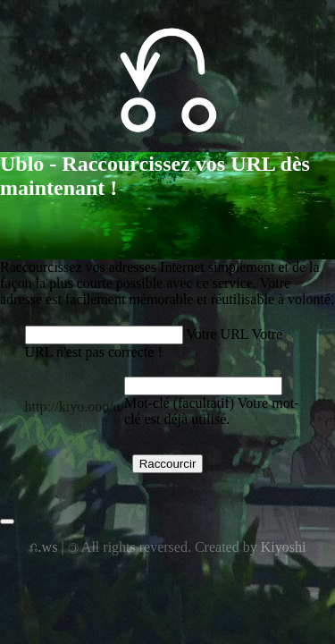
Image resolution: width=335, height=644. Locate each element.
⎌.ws (44, 547)
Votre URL (217, 334)
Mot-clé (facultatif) (179, 403)
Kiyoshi (284, 547)
